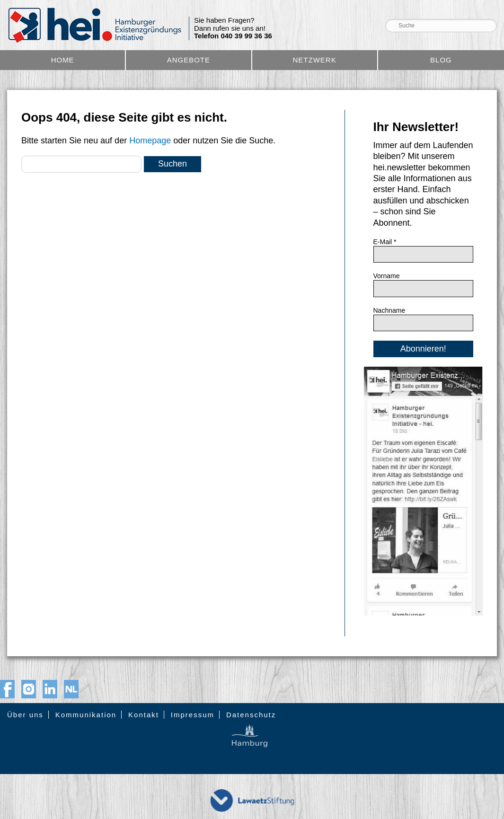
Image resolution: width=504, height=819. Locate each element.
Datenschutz (251, 715)
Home (63, 60)
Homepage (150, 141)
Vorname (387, 276)
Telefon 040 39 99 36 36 (233, 36)
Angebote (189, 60)
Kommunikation (86, 715)
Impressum (193, 715)
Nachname (389, 310)
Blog (441, 60)
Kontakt (144, 715)
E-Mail (385, 242)
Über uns (25, 715)
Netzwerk (315, 60)
